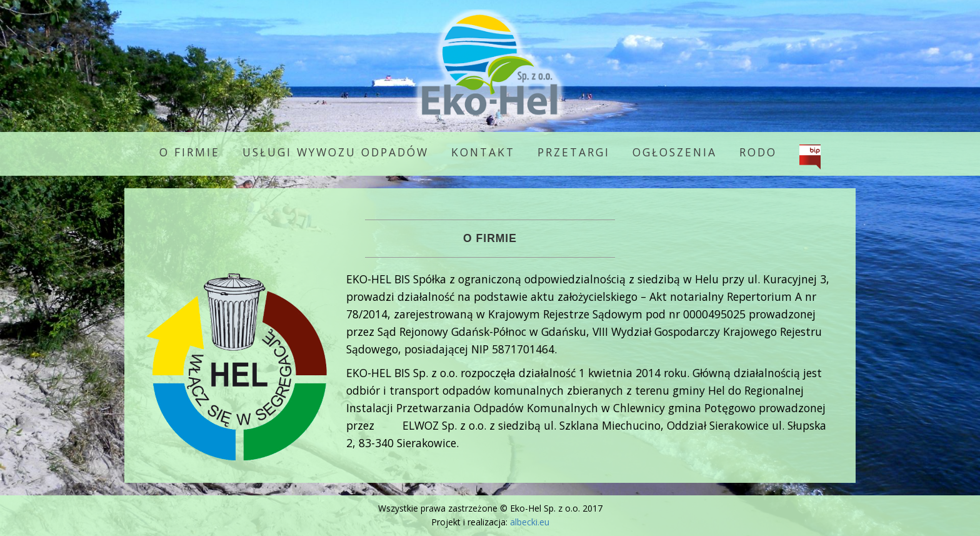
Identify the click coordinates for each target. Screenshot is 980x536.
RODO (758, 152)
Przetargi (574, 152)
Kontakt (483, 152)
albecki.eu (530, 522)
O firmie (190, 152)
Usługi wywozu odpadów (336, 152)
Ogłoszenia (675, 152)
